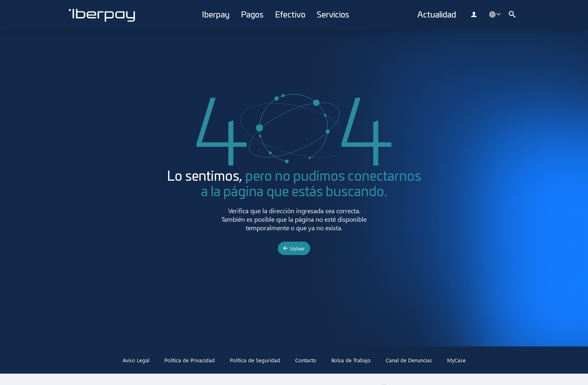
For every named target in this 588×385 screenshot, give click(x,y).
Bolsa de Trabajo (351, 360)
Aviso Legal (136, 360)
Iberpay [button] (216, 15)
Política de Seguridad (255, 360)
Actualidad (437, 15)
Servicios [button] (333, 15)
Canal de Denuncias (409, 360)
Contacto (306, 360)
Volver (294, 248)
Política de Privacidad (190, 360)
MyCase (456, 360)
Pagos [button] (252, 15)
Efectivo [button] (290, 15)
